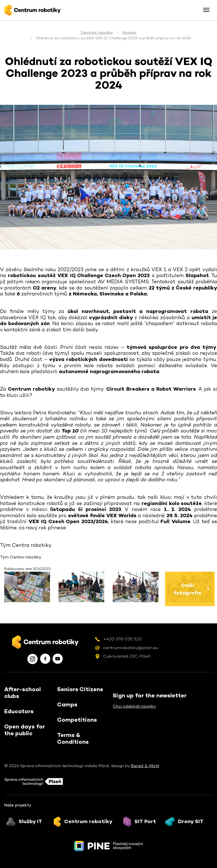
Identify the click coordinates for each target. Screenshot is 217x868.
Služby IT (30, 821)
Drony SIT (191, 821)
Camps (67, 704)
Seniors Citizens (80, 689)
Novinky (129, 32)
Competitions (77, 720)
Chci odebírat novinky (134, 706)
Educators (19, 711)
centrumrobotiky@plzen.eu (131, 648)
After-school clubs (22, 693)
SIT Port (145, 821)
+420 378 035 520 (122, 639)
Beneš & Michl (145, 766)
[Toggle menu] (206, 10)
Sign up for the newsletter (150, 695)
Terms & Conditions (73, 738)
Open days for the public (25, 730)
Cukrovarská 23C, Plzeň (127, 656)
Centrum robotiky (97, 32)
